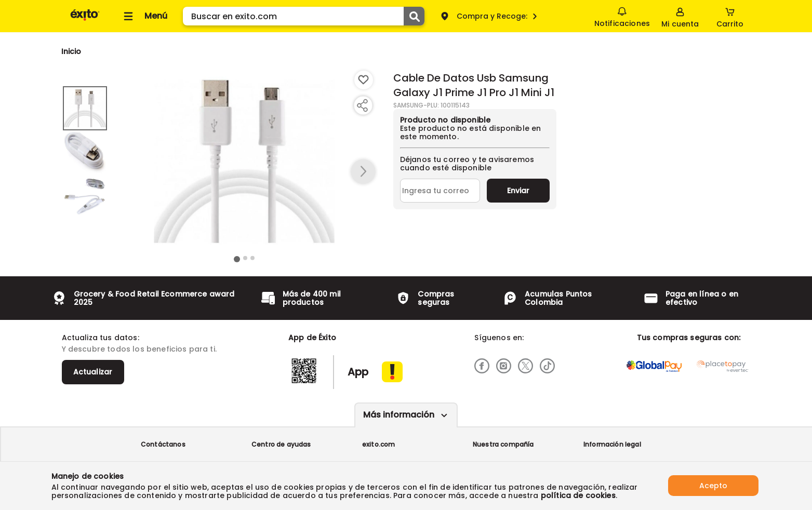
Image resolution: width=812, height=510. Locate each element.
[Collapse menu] (144, 16)
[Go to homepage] (71, 51)
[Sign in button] (680, 16)
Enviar (518, 191)
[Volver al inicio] (85, 20)
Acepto (713, 486)
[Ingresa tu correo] (440, 191)
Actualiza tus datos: (101, 338)
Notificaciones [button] (622, 16)
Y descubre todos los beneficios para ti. (139, 349)
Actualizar (93, 372)
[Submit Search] (414, 16)
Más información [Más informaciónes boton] (399, 415)
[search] (304, 16)
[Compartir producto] (362, 105)
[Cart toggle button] (730, 16)
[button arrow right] (363, 172)
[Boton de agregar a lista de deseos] (364, 80)
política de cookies (578, 495)
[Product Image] (244, 162)
